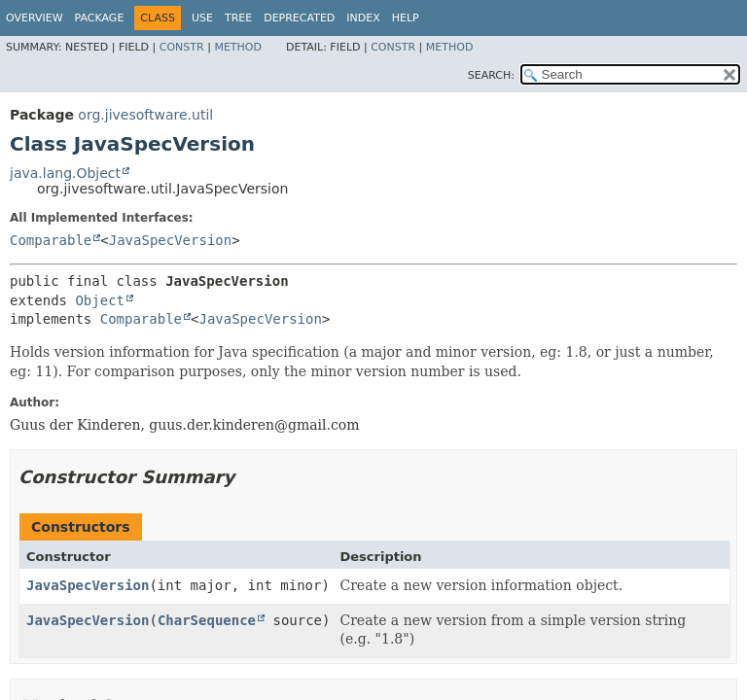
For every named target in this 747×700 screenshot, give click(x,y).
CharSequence (207, 620)
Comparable (51, 240)
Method (238, 47)
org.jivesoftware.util (145, 115)
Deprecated (299, 18)
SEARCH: (491, 75)
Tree (238, 18)
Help (406, 18)
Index (363, 18)
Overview (35, 18)
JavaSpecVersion (170, 240)
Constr (182, 47)
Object (100, 300)
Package (100, 18)
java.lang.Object (65, 173)
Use (202, 18)
